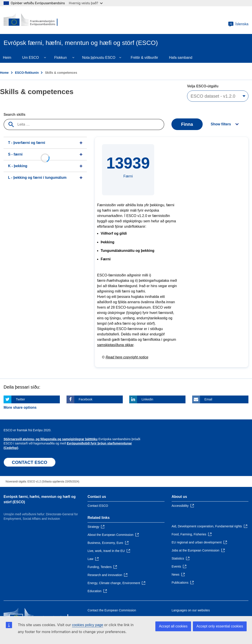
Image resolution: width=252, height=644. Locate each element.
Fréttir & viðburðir (145, 58)
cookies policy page (87, 625)
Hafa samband (181, 58)
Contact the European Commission (112, 610)
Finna (187, 124)
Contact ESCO (98, 506)
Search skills (15, 115)
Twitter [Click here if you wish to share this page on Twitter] (20, 399)
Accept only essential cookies (220, 626)
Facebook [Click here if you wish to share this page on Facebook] (86, 399)
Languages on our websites (191, 610)
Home (4, 73)
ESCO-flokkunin (27, 73)
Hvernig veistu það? (86, 3)
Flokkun (60, 58)
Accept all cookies (173, 626)
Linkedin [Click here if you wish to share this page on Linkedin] (147, 399)
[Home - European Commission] (31, 20)
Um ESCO (30, 58)
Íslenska (238, 24)
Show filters (221, 124)
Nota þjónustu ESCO (99, 58)
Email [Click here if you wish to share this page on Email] (208, 399)
